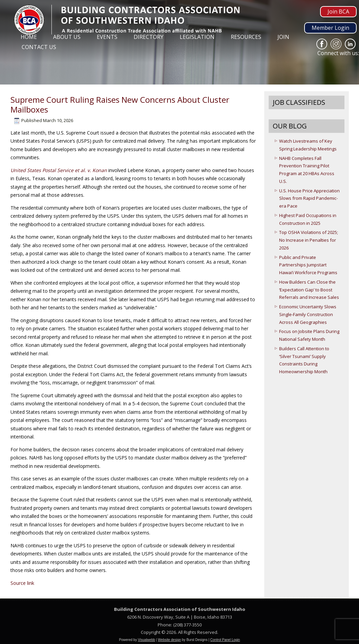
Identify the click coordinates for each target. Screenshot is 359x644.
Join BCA (338, 11)
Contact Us (39, 47)
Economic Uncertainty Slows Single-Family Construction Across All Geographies (308, 314)
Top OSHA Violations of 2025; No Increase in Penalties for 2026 (309, 240)
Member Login (330, 28)
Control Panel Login (225, 640)
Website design (170, 640)
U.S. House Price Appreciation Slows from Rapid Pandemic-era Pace (309, 198)
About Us (67, 37)
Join (283, 37)
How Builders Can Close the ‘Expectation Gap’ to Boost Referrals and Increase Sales (309, 290)
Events (107, 37)
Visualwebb (146, 640)
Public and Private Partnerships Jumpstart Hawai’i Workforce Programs (308, 265)
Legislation (197, 37)
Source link (22, 583)
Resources (246, 37)
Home (29, 37)
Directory (149, 37)
